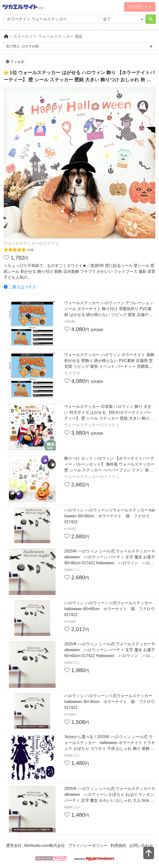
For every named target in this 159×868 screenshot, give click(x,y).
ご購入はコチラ (20, 287)
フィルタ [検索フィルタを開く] (15, 62)
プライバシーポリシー (88, 846)
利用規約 (118, 846)
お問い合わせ (141, 846)
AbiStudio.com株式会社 (44, 846)
